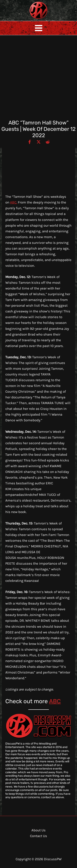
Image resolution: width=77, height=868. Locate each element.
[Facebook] (30, 142)
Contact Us (38, 836)
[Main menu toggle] (39, 28)
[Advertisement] (38, 79)
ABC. (14, 202)
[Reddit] (48, 142)
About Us (38, 830)
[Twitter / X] (39, 142)
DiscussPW (30, 19)
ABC (55, 701)
